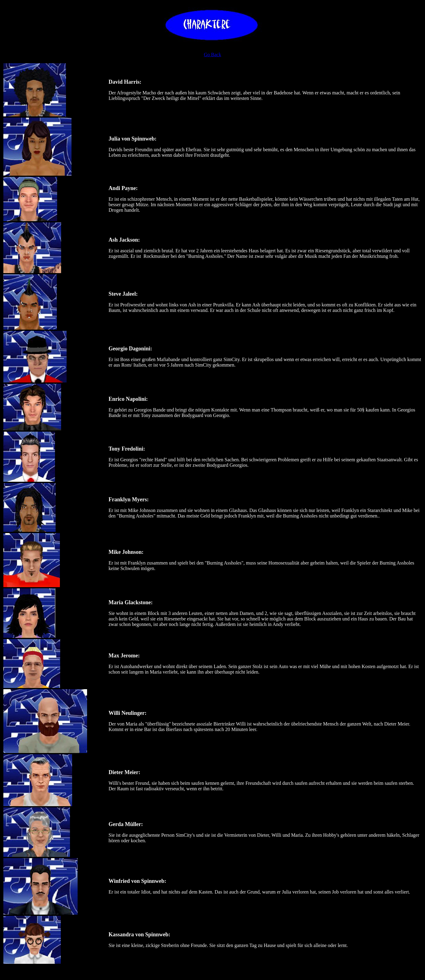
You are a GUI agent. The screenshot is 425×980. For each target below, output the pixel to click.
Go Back (212, 55)
